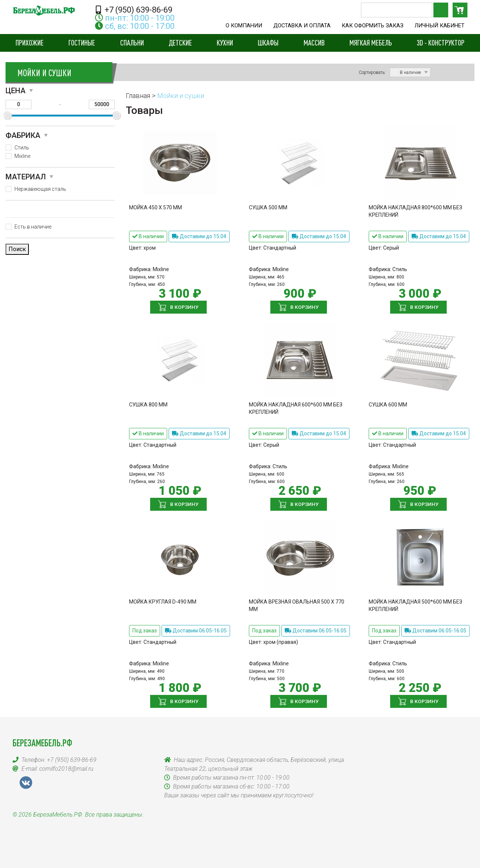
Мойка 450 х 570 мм (156, 207)
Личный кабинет (440, 26)
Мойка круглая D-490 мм (163, 602)
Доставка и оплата (302, 26)
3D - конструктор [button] (441, 43)
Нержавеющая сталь (40, 189)
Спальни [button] (132, 43)
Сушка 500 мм (268, 207)
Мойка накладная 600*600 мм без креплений (296, 408)
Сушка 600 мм (388, 405)
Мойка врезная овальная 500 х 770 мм (297, 605)
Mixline (22, 156)
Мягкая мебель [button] (371, 43)
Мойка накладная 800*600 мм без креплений (415, 211)
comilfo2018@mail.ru (66, 769)
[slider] (8, 116)
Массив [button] (314, 43)
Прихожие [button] (30, 43)
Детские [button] (180, 43)
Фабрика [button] (23, 135)
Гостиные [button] (82, 43)
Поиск (441, 10)
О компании (244, 26)
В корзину (184, 307)
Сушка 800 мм (148, 405)
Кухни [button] (225, 43)
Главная (138, 96)
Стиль (22, 148)
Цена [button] (16, 91)
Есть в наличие (33, 227)
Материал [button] (26, 177)
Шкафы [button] (268, 43)
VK (26, 783)
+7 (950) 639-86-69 (134, 10)
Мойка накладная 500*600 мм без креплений (415, 605)
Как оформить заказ (373, 26)
